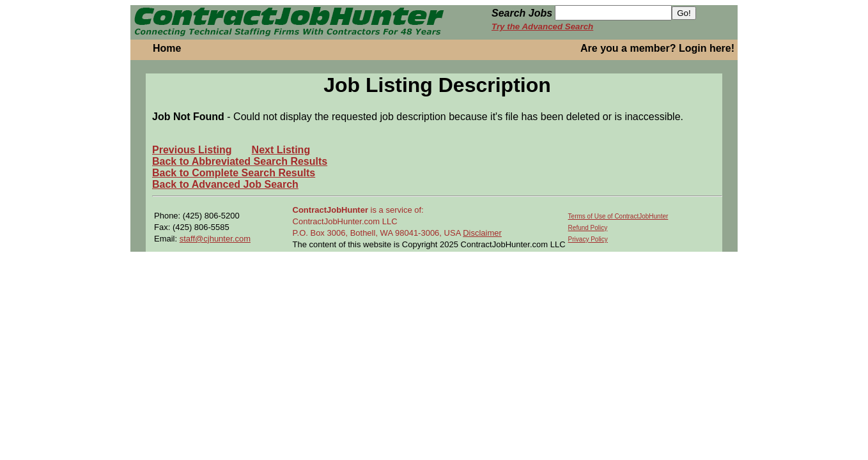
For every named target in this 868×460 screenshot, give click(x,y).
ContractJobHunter (330, 210)
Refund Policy (588, 228)
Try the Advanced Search (542, 27)
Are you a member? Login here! (657, 48)
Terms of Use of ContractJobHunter (618, 216)
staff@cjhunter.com (215, 239)
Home (167, 48)
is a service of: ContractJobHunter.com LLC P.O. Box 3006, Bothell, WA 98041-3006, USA (378, 221)
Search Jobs (522, 13)
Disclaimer (482, 233)
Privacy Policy (588, 239)
